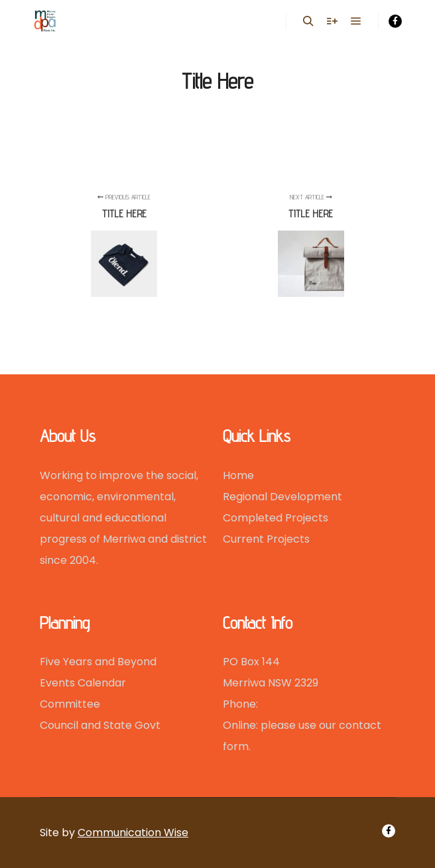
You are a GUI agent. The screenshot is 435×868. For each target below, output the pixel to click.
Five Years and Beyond (98, 662)
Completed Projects (276, 518)
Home (238, 475)
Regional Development (282, 497)
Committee (70, 704)
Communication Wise (133, 833)
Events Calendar (83, 683)
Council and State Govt (100, 725)
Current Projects (266, 539)
